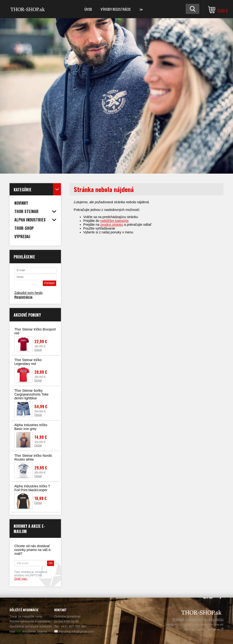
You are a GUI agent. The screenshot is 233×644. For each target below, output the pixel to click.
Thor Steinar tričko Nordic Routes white (33, 457)
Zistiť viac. (21, 579)
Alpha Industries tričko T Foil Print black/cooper (32, 488)
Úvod (88, 9)
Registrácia (23, 297)
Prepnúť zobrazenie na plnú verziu (198, 619)
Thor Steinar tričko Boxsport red (35, 331)
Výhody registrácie (116, 9)
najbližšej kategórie (114, 221)
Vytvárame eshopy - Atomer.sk (204, 629)
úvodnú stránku (112, 225)
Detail (38, 350)
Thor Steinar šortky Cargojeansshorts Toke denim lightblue (31, 394)
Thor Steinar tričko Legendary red (28, 362)
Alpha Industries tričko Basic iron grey (31, 427)
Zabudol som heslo (28, 293)
